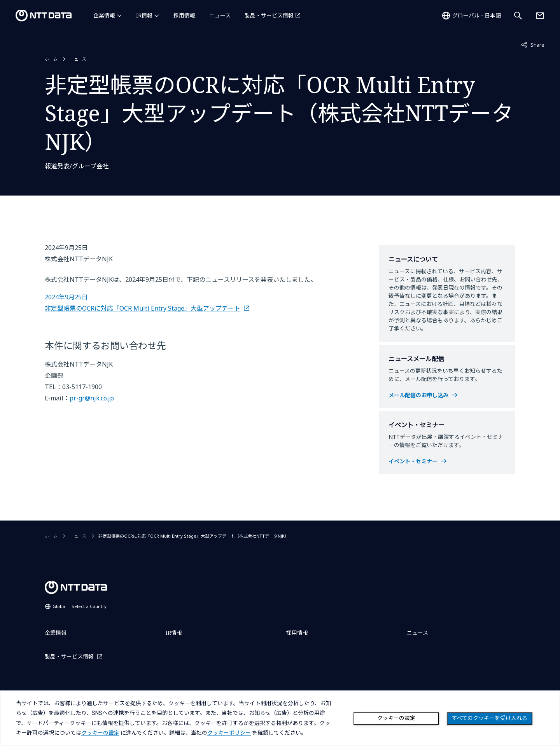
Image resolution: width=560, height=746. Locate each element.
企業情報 (104, 15)
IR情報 (144, 15)
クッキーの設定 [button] (100, 733)
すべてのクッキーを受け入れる (490, 718)
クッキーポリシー (229, 733)
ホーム (51, 59)
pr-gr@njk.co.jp (92, 398)
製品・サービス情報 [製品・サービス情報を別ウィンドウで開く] (269, 15)
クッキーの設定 (396, 718)
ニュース (220, 15)
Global (80, 606)
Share (533, 44)
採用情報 (184, 15)
